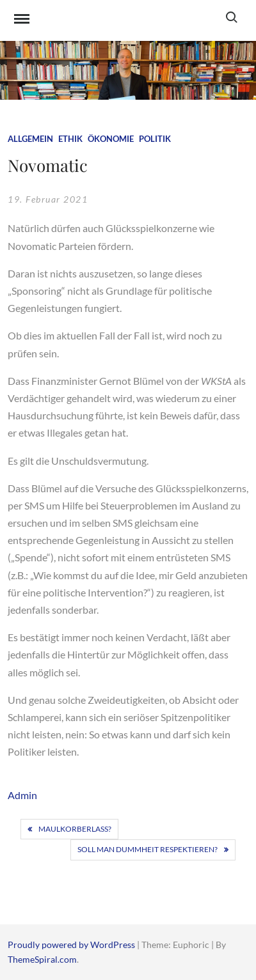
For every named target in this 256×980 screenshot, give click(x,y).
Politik (155, 139)
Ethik (70, 139)
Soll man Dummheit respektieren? (148, 849)
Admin (22, 795)
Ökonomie (111, 139)
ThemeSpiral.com (42, 959)
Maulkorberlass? (75, 829)
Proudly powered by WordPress (72, 945)
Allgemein (30, 139)
